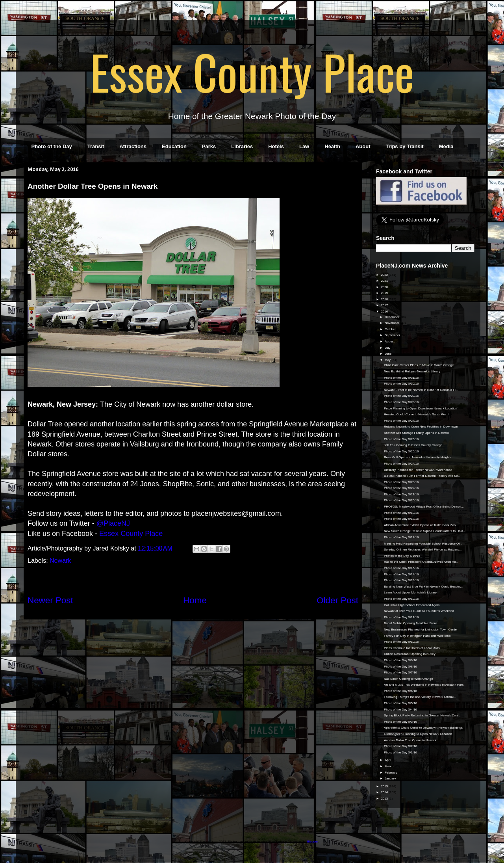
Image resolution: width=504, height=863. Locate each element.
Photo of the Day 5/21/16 (401, 494)
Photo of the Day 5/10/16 (401, 642)
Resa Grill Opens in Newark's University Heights (418, 457)
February (391, 773)
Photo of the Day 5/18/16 (401, 519)
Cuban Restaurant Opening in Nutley (410, 654)
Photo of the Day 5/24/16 (401, 464)
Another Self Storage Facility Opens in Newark (416, 433)
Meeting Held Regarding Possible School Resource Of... (423, 544)
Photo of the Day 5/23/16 (401, 482)
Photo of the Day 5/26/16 (401, 439)
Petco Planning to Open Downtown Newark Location (421, 408)
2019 (385, 293)
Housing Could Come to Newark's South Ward (416, 414)
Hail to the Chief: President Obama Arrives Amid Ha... (421, 562)
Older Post (337, 600)
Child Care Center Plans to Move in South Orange (419, 365)
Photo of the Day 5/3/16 (400, 722)
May (388, 360)
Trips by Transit (405, 146)
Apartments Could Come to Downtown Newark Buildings (423, 728)
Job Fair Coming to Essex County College (413, 445)
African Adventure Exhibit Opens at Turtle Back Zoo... (421, 525)
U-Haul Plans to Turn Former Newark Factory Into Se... (422, 476)
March (389, 766)
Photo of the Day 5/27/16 (401, 421)
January (391, 778)
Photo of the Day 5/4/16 (400, 710)
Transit (96, 146)
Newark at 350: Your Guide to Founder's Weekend (419, 611)
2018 (385, 299)
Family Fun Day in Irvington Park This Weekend (417, 636)
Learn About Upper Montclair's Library (410, 592)
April (388, 760)
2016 (385, 312)
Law (304, 146)
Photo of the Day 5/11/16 (401, 617)
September (393, 335)
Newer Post (50, 600)
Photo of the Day (52, 146)
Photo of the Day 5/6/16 (400, 691)
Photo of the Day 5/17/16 (401, 537)
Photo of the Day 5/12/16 (401, 599)
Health (332, 146)
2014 (385, 792)
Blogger (312, 842)
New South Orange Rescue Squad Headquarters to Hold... (425, 531)
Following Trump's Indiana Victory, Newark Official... (420, 697)
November (392, 323)
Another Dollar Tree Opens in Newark (410, 740)
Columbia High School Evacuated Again (412, 605)
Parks (209, 146)
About (363, 146)
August (390, 341)
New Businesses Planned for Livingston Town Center (421, 630)
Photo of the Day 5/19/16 (401, 513)
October (391, 329)
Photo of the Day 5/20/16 (401, 500)
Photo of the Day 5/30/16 (401, 384)
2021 (385, 281)
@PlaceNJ (113, 523)
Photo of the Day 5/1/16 (400, 752)
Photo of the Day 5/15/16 (401, 568)
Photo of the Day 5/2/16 (400, 746)
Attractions (133, 146)
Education (174, 146)
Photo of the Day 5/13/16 (401, 580)
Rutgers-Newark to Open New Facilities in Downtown (421, 427)
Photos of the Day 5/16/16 (402, 556)
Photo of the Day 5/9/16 (400, 660)
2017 (385, 305)
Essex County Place (252, 71)
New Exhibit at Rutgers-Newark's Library (412, 371)
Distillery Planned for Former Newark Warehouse (418, 470)
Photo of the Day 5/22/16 (401, 488)
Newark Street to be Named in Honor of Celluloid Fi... (421, 390)
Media (446, 146)
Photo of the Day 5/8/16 (400, 667)
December (392, 317)
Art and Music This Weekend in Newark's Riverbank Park (424, 685)
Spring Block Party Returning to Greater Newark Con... (422, 715)
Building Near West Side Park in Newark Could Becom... (423, 587)
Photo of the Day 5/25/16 (401, 451)
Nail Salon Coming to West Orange (408, 679)
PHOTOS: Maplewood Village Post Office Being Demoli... (424, 507)
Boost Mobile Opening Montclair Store (410, 623)
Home (195, 600)
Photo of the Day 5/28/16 (401, 402)
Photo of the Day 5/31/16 (401, 378)
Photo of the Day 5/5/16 (400, 703)
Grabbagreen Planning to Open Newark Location (418, 734)
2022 (385, 275)
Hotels (276, 146)
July (388, 348)
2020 (385, 287)
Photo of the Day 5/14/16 (401, 574)
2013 (385, 799)
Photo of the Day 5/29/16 (401, 396)
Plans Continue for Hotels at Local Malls (412, 648)
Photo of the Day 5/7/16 (400, 672)
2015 (385, 786)
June (389, 354)
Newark (60, 561)
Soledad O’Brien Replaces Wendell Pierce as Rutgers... (423, 550)
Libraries (242, 146)
